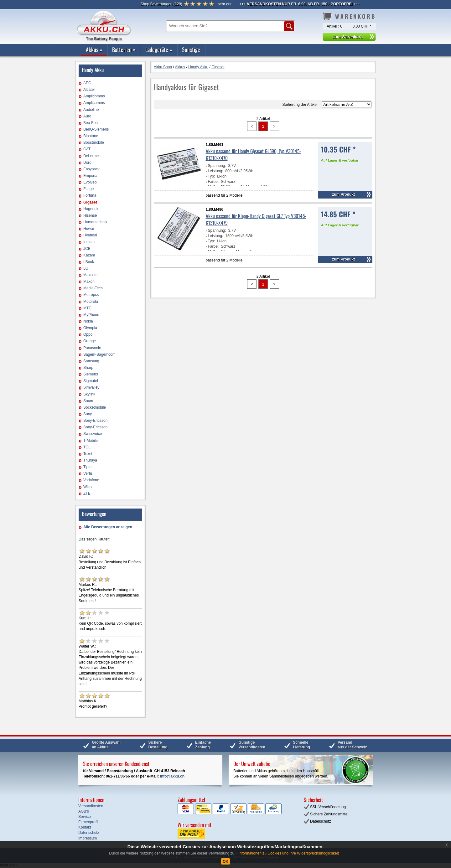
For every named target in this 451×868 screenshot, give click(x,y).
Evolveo (90, 182)
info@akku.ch (172, 776)
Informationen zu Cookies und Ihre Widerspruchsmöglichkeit (289, 853)
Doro (87, 163)
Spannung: (217, 166)
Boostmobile (94, 142)
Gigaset (90, 202)
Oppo (88, 334)
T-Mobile (91, 441)
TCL (87, 447)
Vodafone (91, 480)
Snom (88, 401)
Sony (88, 414)
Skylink (89, 394)
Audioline (91, 110)
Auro (87, 116)
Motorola (91, 302)
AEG (87, 83)
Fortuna (90, 195)
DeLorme (91, 156)
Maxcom (90, 275)
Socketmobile (95, 407)
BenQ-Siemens (96, 129)
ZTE (87, 493)
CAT (87, 149)
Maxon (89, 282)
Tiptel (88, 467)
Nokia (88, 321)
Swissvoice (93, 434)
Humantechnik (95, 222)
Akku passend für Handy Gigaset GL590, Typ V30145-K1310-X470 (253, 154)
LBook (89, 262)
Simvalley (91, 387)
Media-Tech (93, 288)
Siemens (91, 374)
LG (86, 268)
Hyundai (90, 235)
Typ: (212, 176)
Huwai (88, 229)
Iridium (89, 242)
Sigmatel (91, 381)
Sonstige (191, 49)
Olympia (90, 328)
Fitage (88, 189)
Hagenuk (91, 209)
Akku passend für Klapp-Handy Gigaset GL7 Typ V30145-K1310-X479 (256, 219)
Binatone (91, 136)
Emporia (90, 176)
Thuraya (90, 460)
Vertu (88, 473)
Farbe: (213, 182)
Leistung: (216, 171)
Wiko (88, 487)
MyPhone (91, 315)
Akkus (94, 49)
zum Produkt (343, 194)
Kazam (89, 255)
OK (225, 861)
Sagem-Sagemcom (99, 354)
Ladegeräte (159, 49)
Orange (90, 341)
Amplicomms (94, 96)
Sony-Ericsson (95, 421)
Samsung (91, 361)
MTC (87, 308)
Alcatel (89, 90)
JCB (87, 249)
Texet (88, 454)
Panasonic (92, 348)
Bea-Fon (91, 123)
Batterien (124, 49)
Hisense (90, 215)
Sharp (88, 368)
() (161, 4)
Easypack (91, 169)
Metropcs (91, 295)
